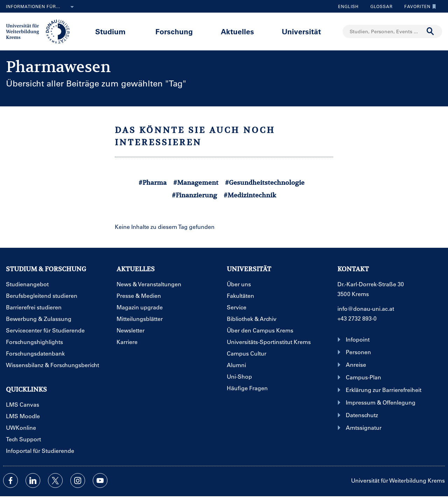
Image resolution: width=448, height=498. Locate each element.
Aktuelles (237, 31)
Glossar (379, 6)
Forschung (174, 31)
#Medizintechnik (250, 195)
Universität (301, 31)
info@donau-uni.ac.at (366, 308)
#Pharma (153, 183)
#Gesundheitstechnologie (265, 183)
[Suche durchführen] (430, 31)
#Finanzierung (194, 195)
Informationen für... (41, 7)
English (348, 6)
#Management (196, 183)
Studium (110, 31)
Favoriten (418, 6)
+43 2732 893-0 (357, 318)
